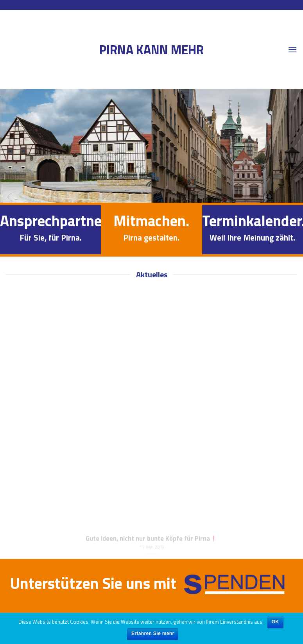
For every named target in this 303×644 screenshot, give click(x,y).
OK (275, 622)
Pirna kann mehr (151, 50)
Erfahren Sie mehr (153, 633)
